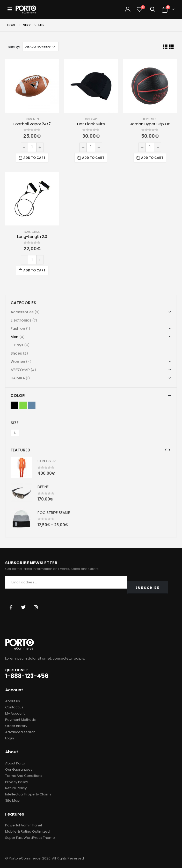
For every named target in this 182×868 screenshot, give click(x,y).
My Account (15, 713)
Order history (16, 726)
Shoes (16, 353)
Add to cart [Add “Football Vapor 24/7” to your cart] (34, 158)
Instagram (36, 607)
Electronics (21, 320)
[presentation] (166, 450)
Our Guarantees (19, 769)
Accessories (22, 312)
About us (13, 701)
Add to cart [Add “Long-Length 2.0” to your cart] (34, 270)
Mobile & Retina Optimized (27, 831)
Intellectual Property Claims (28, 794)
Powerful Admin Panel (24, 825)
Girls (36, 232)
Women (18, 362)
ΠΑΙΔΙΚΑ (18, 378)
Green (23, 405)
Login (10, 738)
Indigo (32, 405)
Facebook (11, 607)
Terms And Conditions (24, 776)
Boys (29, 119)
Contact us (14, 707)
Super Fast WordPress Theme (30, 838)
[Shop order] (40, 47)
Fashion (18, 329)
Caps (95, 119)
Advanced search (20, 732)
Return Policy (16, 788)
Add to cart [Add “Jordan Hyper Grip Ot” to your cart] (152, 158)
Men (36, 119)
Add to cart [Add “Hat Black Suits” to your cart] (93, 158)
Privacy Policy (17, 782)
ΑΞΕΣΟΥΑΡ (20, 370)
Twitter (23, 607)
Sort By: (14, 47)
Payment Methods (20, 720)
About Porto (15, 763)
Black (14, 405)
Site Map (12, 800)
